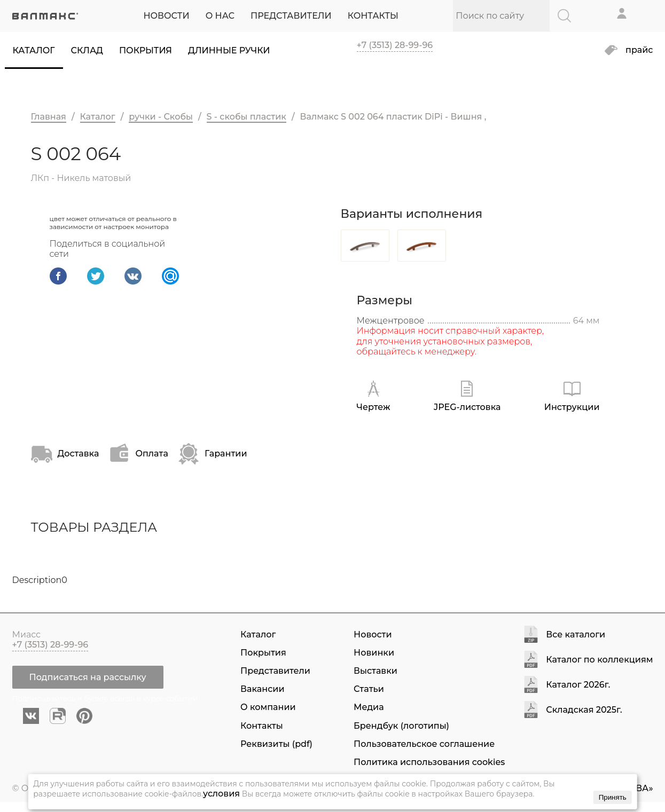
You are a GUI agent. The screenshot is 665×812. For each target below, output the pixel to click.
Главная (49, 117)
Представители (275, 671)
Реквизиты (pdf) (276, 744)
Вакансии (262, 689)
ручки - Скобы (161, 117)
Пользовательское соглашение (424, 744)
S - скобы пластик (247, 117)
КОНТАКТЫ (373, 16)
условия (221, 794)
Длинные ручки (229, 50)
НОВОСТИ (166, 16)
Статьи (369, 689)
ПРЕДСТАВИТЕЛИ (291, 16)
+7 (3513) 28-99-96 (395, 45)
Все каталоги (576, 635)
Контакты (262, 726)
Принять (613, 797)
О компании (268, 707)
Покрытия (146, 50)
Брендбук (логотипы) (401, 726)
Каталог (34, 50)
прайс (639, 50)
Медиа (369, 707)
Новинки (374, 653)
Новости (373, 634)
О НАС (220, 16)
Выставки (375, 671)
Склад (87, 50)
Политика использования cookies (429, 762)
